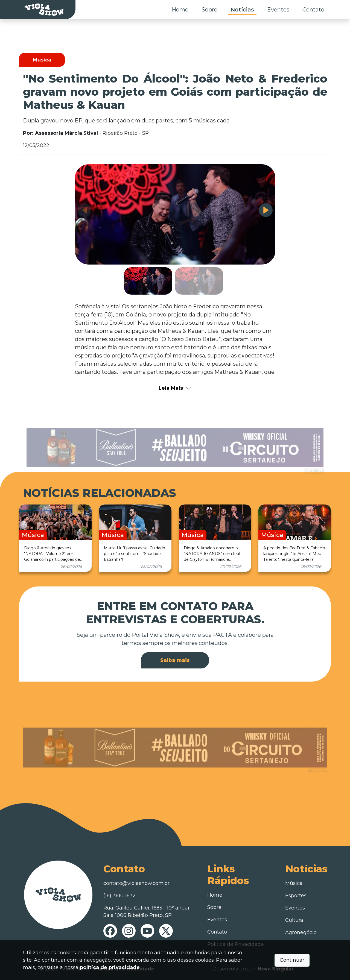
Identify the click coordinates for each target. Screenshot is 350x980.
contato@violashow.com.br (136, 883)
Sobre (209, 10)
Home (180, 10)
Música (294, 883)
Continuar (292, 960)
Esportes (296, 896)
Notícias (242, 10)
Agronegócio (301, 932)
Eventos (278, 10)
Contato (313, 10)
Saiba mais (175, 660)
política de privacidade (110, 967)
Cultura (294, 920)
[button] (266, 210)
